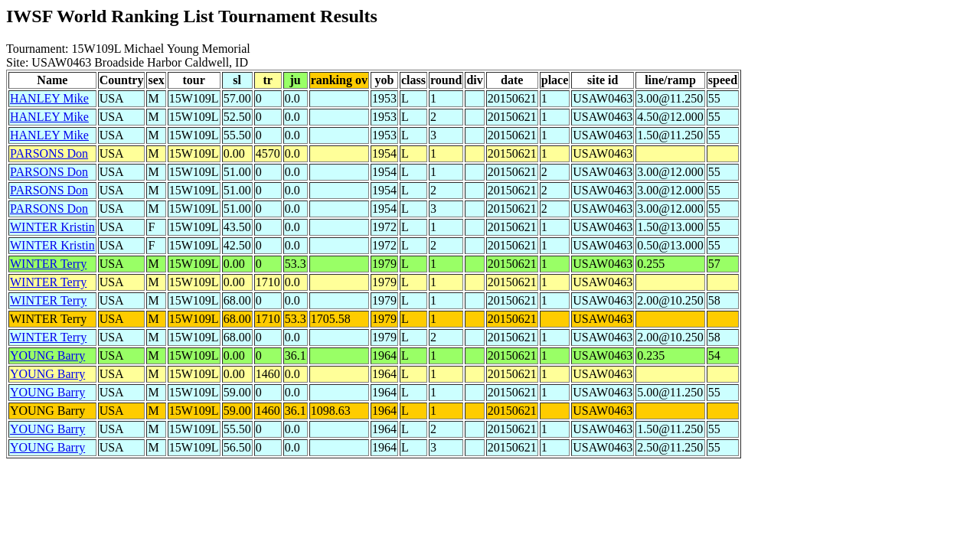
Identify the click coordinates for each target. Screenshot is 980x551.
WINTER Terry (48, 264)
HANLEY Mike (49, 98)
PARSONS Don (49, 153)
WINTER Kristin (52, 227)
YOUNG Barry (47, 355)
